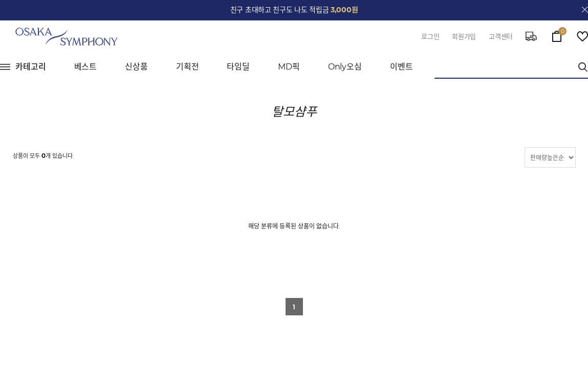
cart (557, 34)
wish (582, 36)
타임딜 (238, 67)
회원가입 (464, 36)
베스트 (86, 67)
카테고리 (31, 67)
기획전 (188, 67)
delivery (531, 36)
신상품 (136, 67)
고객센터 (501, 36)
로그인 (430, 36)
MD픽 (289, 67)
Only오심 (345, 67)
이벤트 (401, 67)
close (585, 10)
